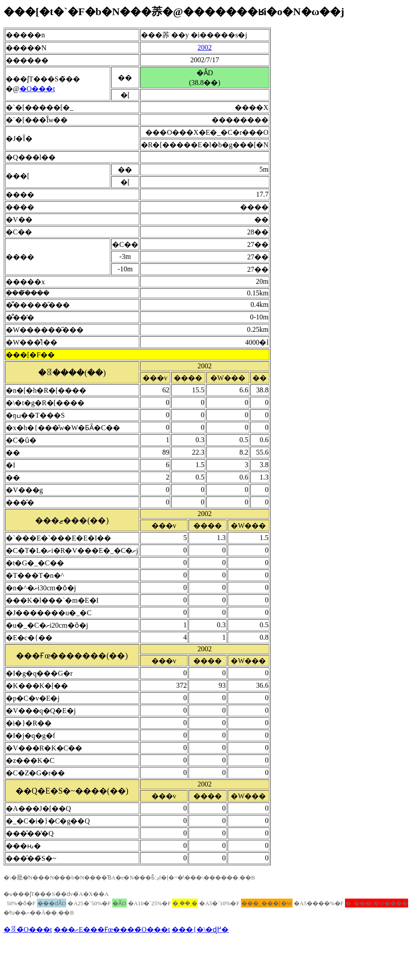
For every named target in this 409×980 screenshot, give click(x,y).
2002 (204, 47)
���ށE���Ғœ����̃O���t (112, 930)
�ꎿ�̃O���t (28, 930)
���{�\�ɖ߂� (200, 930)
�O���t (37, 89)
